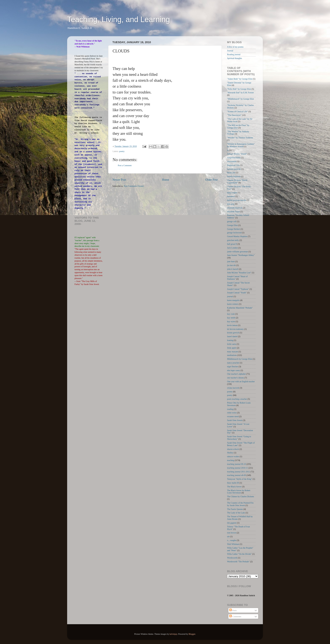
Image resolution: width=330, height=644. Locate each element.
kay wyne (231, 321)
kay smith (231, 318)
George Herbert (234, 229)
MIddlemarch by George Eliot (240, 359)
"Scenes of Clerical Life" (238, 112)
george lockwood (234, 233)
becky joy (231, 173)
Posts (233, 610)
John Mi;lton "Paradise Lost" (239, 273)
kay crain (231, 314)
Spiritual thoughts (235, 58)
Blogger (192, 634)
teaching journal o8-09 (236, 475)
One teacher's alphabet (236, 374)
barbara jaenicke (234, 169)
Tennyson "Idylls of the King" (240, 479)
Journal (230, 51)
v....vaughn (232, 540)
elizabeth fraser (234, 212)
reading (230, 409)
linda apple (232, 348)
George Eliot (232, 225)
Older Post (211, 180)
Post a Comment (125, 165)
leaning (230, 340)
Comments (235, 617)
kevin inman (232, 325)
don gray (231, 204)
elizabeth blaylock (235, 208)
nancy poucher (233, 363)
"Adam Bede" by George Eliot (240, 79)
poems (230, 392)
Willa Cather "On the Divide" (239, 554)
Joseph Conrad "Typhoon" (238, 289)
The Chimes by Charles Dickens (241, 496)
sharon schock (233, 449)
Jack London (232, 248)
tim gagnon (232, 523)
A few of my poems (235, 47)
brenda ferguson (234, 176)
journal (230, 296)
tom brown (232, 533)
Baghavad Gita (233, 165)
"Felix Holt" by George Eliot (239, 89)
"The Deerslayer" (234, 115)
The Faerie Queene (235, 509)
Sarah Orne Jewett (235, 420)
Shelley (230, 453)
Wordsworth (232, 558)
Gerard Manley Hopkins (237, 236)
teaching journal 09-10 (236, 464)
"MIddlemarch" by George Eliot (240, 99)
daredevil (231, 196)
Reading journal (234, 54)
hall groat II (232, 244)
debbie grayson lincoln (237, 200)
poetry (122, 151)
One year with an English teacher (241, 381)
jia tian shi (231, 265)
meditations (232, 355)
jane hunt (231, 261)
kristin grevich (233, 333)
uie (228, 536)
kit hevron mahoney (235, 329)
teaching (231, 460)
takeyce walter (233, 456)
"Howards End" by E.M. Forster (240, 93)
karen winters (233, 304)
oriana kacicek (233, 388)
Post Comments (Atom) (134, 186)
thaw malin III (233, 483)
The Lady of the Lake (236, 513)
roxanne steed (233, 416)
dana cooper (232, 193)
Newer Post (119, 180)
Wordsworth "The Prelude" (238, 562)
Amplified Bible (234, 158)
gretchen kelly (233, 240)
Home (166, 180)
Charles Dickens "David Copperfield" (237, 181)
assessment (232, 161)
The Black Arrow (234, 487)
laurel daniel (232, 336)
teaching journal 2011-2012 (239, 472)
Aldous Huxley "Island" (237, 154)
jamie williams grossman (238, 252)
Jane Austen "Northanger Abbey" (241, 255)
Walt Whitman (233, 544)
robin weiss (232, 413)
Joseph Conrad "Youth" (237, 293)
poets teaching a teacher (237, 399)
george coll (232, 221)
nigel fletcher (233, 367)
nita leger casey (234, 370)
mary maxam (233, 352)
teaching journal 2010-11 (238, 468)
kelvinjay (173, 634)
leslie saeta (232, 344)
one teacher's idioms (236, 378)
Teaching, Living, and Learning (118, 19)
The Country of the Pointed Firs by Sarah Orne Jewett (240, 504)
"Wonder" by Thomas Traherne (240, 138)
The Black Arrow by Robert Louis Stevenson (239, 492)
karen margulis (233, 300)
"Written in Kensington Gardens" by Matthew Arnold (241, 145)
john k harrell (233, 269)
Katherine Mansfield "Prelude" (240, 308)
